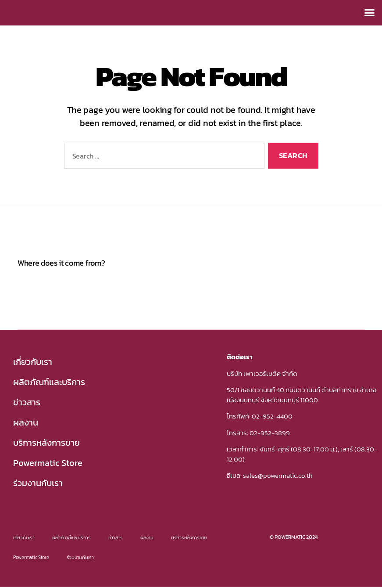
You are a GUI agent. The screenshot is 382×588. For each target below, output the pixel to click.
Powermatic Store (48, 463)
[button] (370, 13)
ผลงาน (26, 422)
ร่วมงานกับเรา (38, 483)
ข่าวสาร (27, 402)
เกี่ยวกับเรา (33, 362)
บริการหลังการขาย (46, 443)
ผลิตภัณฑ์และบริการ (49, 382)
